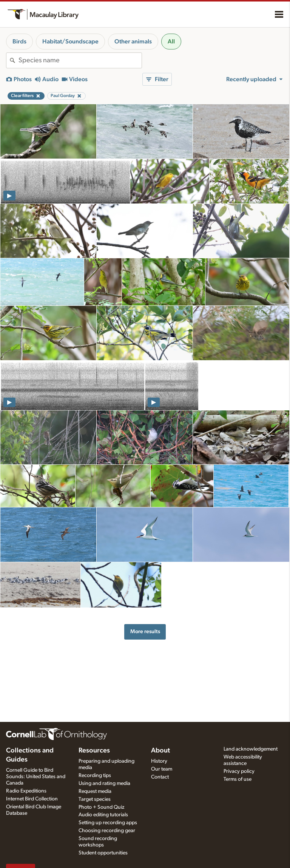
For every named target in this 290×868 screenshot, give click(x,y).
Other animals (133, 42)
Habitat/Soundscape (70, 42)
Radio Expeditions (26, 791)
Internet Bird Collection (32, 799)
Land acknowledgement (251, 749)
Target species (95, 799)
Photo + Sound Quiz (101, 807)
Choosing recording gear (107, 831)
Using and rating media (104, 783)
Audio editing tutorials (103, 815)
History (159, 761)
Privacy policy (239, 771)
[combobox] (80, 60)
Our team (162, 769)
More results (145, 631)
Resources (94, 751)
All (171, 42)
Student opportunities (103, 853)
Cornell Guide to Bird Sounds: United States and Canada (36, 777)
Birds (19, 42)
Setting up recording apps (108, 823)
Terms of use (238, 779)
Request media (95, 791)
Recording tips (95, 775)
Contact (160, 777)
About (160, 751)
